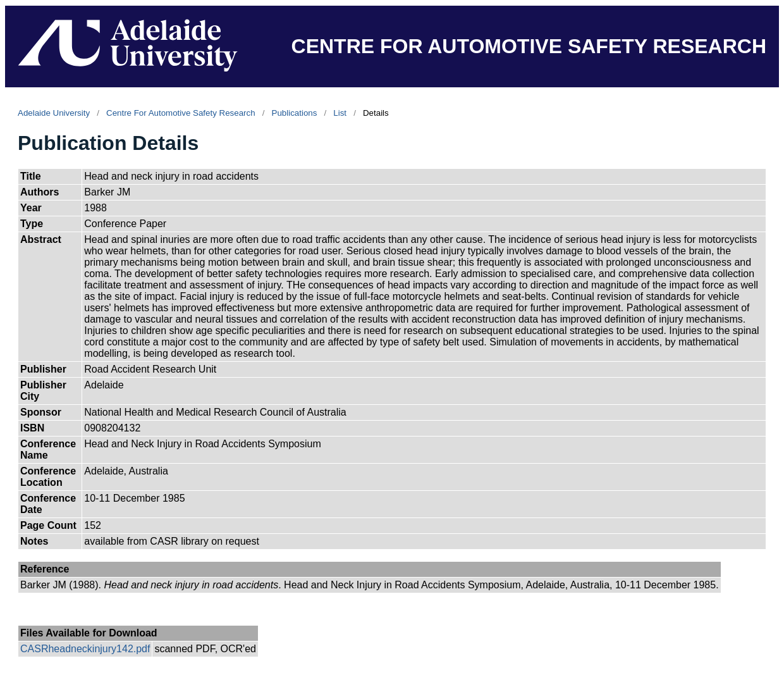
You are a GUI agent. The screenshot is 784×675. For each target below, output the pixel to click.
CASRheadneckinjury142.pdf (85, 649)
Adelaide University (54, 113)
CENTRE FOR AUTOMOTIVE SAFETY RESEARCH (529, 46)
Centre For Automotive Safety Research (181, 113)
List (340, 113)
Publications (295, 113)
